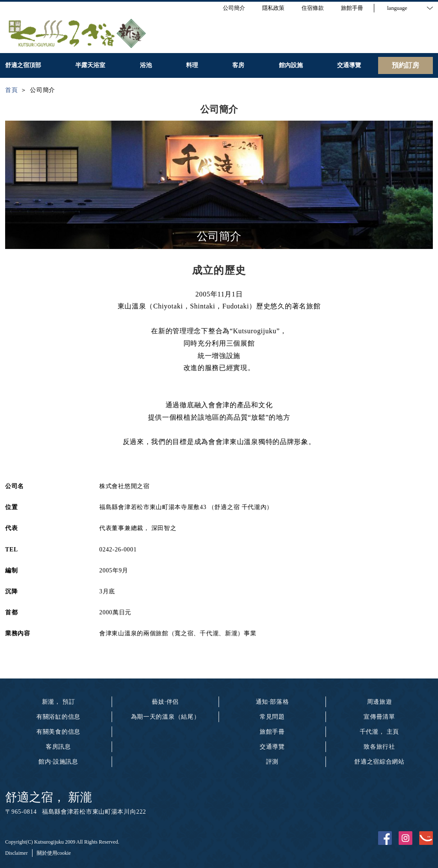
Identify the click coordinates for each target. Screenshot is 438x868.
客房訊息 (58, 747)
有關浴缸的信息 (58, 717)
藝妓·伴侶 (165, 702)
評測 (272, 762)
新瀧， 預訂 (59, 702)
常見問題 (272, 717)
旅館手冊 (272, 732)
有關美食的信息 (58, 732)
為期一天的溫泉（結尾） (166, 717)
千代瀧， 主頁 (379, 732)
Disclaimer (16, 853)
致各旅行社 (379, 747)
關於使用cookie (54, 853)
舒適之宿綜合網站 (379, 762)
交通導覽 (272, 747)
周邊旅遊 (380, 702)
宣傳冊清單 (379, 717)
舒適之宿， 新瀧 (49, 797)
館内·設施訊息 (58, 762)
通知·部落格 (272, 702)
